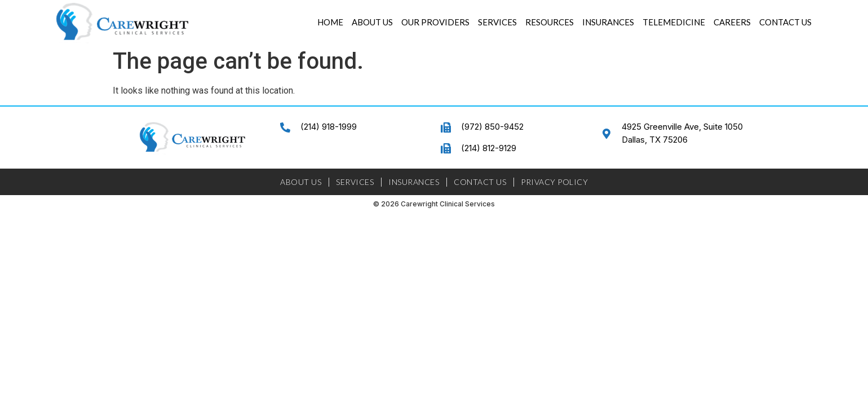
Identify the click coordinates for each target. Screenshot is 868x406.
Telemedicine (674, 22)
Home (330, 22)
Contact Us (785, 22)
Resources (550, 22)
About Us (372, 22)
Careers (732, 22)
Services (497, 22)
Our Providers (435, 22)
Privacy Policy (554, 182)
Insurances (608, 22)
